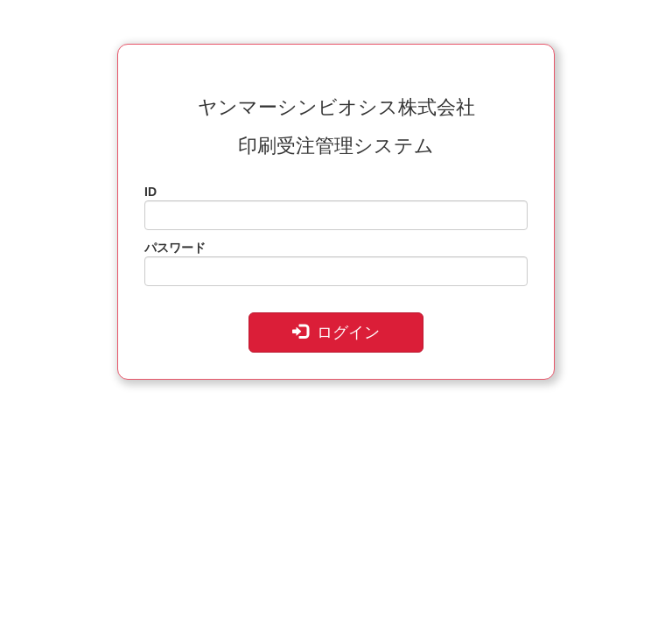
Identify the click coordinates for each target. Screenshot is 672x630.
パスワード (175, 248)
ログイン (336, 332)
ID (150, 192)
